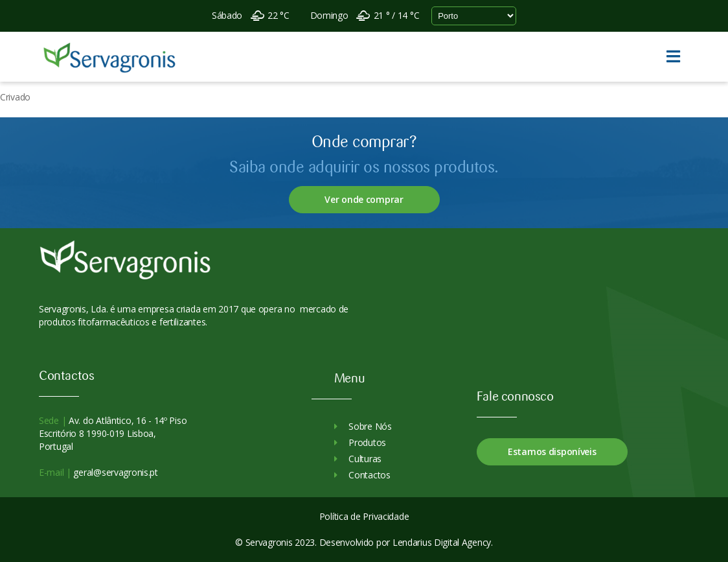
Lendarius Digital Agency (442, 542)
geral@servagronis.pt (115, 472)
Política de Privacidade (364, 516)
